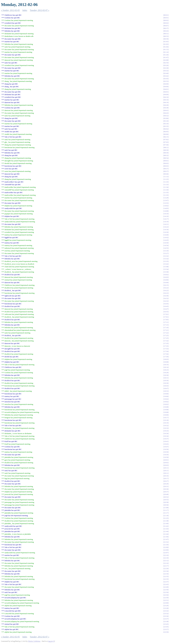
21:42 (166, 526)
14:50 (166, 243)
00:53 (166, 36)
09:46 (166, 174)
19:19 (166, 423)
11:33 (166, 182)
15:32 (166, 256)
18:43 (166, 386)
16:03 (166, 277)
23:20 (166, 606)
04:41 (166, 110)
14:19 (166, 222)
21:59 (166, 545)
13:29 (166, 198)
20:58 (166, 502)
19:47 (166, 447)
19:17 (166, 418)
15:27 (166, 253)
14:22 (166, 227)
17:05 (166, 320)
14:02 (166, 206)
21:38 (166, 521)
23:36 (166, 616)
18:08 (166, 362)
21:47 (166, 539)
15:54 (166, 269)
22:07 (166, 553)
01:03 (166, 42)
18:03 (166, 359)
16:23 (166, 293)
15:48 (166, 267)
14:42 (166, 237)
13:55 (166, 203)
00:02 (166, 20)
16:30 (166, 296)
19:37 (166, 439)
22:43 (166, 584)
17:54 (166, 351)
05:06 (166, 118)
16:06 (166, 280)
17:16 (166, 327)
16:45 (166, 304)
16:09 (166, 282)
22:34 (166, 571)
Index (25, 10)
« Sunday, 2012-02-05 (10, 10)
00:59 (166, 39)
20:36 (166, 489)
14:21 (166, 224)
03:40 (166, 73)
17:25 (166, 335)
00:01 (166, 15)
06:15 (166, 137)
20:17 (166, 478)
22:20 (166, 568)
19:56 (166, 449)
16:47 (166, 309)
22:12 (166, 561)
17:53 (166, 349)
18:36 (166, 380)
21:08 (166, 508)
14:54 (166, 245)
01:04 (166, 47)
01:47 (166, 57)
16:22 (166, 288)
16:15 (166, 285)
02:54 (166, 63)
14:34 (166, 230)
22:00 (166, 547)
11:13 (166, 177)
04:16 (166, 97)
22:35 (166, 576)
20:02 (166, 463)
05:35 (166, 126)
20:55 (166, 500)
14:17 (166, 219)
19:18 (166, 420)
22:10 (166, 555)
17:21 (166, 330)
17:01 (166, 314)
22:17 (166, 566)
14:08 (166, 211)
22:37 (166, 582)
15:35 (166, 261)
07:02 (166, 139)
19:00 (166, 394)
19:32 (166, 425)
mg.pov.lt (51, 641)
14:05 (166, 208)
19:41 (166, 441)
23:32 (166, 611)
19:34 (166, 433)
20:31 (166, 486)
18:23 (166, 370)
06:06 (166, 134)
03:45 (166, 79)
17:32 (166, 341)
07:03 (166, 142)
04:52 (166, 116)
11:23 (166, 179)
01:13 (166, 49)
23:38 (166, 621)
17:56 (166, 354)
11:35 (166, 192)
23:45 (166, 624)
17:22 (166, 333)
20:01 (166, 460)
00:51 (166, 34)
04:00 (166, 84)
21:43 (166, 529)
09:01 (166, 161)
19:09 (166, 415)
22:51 (166, 600)
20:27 (166, 481)
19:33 (166, 428)
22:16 (166, 563)
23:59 (166, 632)
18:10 (166, 365)
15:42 (166, 264)
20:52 (166, 497)
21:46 (166, 537)
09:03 (166, 163)
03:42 (166, 76)
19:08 (166, 407)
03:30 (166, 68)
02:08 (166, 60)
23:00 (166, 603)
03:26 (166, 65)
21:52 (166, 542)
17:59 (166, 357)
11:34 (166, 187)
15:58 (166, 272)
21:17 (166, 510)
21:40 (166, 523)
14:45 (166, 240)
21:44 (166, 531)
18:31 (166, 378)
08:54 (166, 158)
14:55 (166, 248)
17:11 (166, 322)
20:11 (166, 468)
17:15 (166, 325)
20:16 (166, 476)
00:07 (166, 26)
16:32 (166, 298)
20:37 (166, 492)
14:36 (166, 232)
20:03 (166, 465)
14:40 (166, 235)
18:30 (166, 375)
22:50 (166, 590)
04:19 (166, 102)
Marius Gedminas (34, 641)
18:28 (166, 373)
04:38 (166, 108)
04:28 (166, 105)
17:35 (166, 343)
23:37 (166, 619)
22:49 (166, 587)
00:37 (166, 28)
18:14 (166, 367)
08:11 (166, 147)
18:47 (166, 388)
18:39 (166, 383)
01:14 (166, 52)
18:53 (166, 391)
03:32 (166, 71)
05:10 (166, 121)
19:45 (166, 444)
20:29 (166, 484)
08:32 (166, 155)
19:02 (166, 399)
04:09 (166, 94)
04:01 (166, 89)
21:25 (166, 518)
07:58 (166, 145)
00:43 (166, 31)
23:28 (166, 608)
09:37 (166, 169)
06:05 (166, 132)
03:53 (166, 81)
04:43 (166, 113)
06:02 (166, 129)
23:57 (166, 629)
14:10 (166, 214)
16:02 (166, 275)
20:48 (166, 494)
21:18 (166, 516)
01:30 (166, 55)
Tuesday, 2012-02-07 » (40, 10)
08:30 (166, 150)
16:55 (166, 312)
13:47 (166, 200)
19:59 (166, 452)
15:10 (166, 251)
